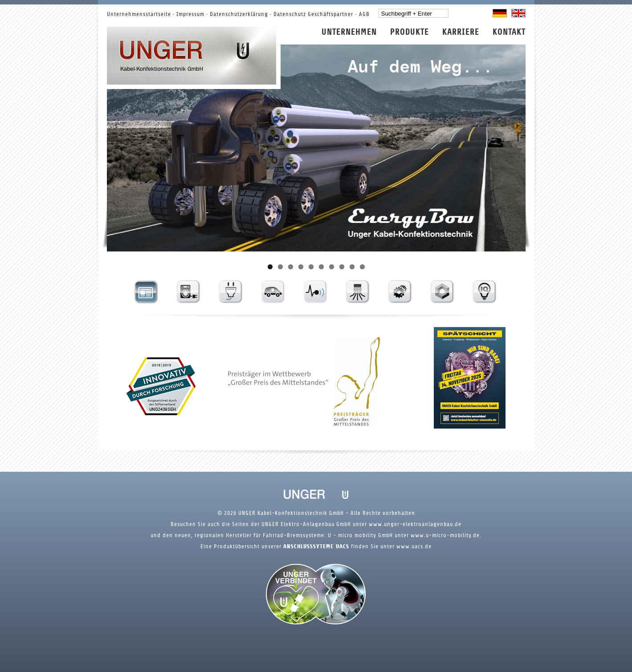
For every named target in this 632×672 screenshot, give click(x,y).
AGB (364, 14)
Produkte (410, 32)
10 (362, 267)
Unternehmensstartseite (139, 14)
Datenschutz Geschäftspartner (313, 14)
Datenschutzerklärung (239, 14)
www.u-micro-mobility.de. (445, 535)
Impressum (190, 14)
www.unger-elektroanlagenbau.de (414, 524)
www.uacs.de (414, 547)
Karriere (461, 32)
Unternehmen (349, 32)
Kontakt (509, 32)
